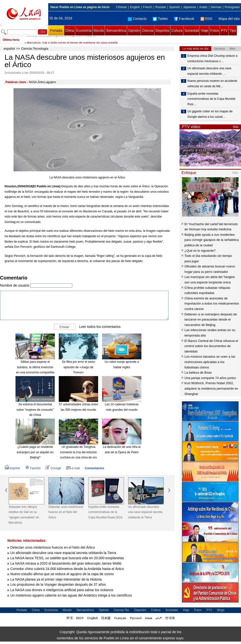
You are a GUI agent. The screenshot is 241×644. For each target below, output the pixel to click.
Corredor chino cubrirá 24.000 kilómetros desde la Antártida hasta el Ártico (68, 569)
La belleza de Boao (198, 373)
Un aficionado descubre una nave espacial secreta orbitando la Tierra (145, 512)
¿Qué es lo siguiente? (200, 251)
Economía (84, 30)
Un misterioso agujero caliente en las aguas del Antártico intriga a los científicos (71, 595)
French (147, 7)
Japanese (190, 7)
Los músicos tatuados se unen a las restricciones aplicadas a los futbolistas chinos (210, 362)
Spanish (174, 7)
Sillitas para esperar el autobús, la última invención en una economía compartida (35, 367)
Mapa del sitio (229, 19)
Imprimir (12, 468)
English (135, 7)
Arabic (203, 7)
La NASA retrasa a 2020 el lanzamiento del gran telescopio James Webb (66, 563)
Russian (161, 7)
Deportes (162, 30)
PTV (224, 30)
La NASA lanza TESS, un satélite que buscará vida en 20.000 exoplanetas (67, 558)
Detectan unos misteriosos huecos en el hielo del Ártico (66, 512)
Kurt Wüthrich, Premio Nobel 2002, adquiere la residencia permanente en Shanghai (211, 388)
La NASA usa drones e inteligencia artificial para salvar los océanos (62, 590)
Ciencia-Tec (122, 610)
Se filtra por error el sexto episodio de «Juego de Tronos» (79, 367)
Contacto (137, 19)
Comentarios (94, 468)
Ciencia (148, 30)
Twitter (160, 19)
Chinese (121, 7)
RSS (206, 19)
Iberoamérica (116, 30)
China (70, 30)
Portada (56, 30)
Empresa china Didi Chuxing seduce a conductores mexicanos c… (212, 59)
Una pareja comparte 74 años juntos (210, 378)
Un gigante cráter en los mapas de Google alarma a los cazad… (210, 114)
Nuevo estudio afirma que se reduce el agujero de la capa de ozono (62, 574)
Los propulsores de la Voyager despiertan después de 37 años (59, 585)
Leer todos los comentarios (100, 327)
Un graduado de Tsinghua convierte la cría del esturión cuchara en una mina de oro (78, 452)
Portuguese (232, 7)
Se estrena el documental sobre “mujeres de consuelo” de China (35, 410)
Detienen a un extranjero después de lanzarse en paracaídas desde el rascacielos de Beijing (211, 320)
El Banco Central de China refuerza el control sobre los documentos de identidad (211, 346)
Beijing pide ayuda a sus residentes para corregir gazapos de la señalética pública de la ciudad (211, 240)
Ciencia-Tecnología (35, 49)
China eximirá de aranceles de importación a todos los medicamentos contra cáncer (212, 304)
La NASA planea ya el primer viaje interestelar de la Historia (56, 579)
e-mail (73, 468)
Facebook (184, 19)
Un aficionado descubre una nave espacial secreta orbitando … (209, 71)
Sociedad (192, 30)
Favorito (33, 468)
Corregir (53, 468)
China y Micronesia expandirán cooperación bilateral (61, 40)
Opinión (134, 30)
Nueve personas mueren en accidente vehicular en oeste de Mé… (212, 84)
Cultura (177, 30)
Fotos (215, 30)
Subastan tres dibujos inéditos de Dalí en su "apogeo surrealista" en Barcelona (24, 515)
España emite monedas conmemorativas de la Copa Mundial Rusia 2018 (105, 512)
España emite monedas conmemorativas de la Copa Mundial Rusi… (211, 99)
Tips (233, 30)
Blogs (221, 610)
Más (236, 127)
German (216, 7)
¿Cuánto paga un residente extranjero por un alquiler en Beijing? (35, 452)
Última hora (11, 40)
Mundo (99, 30)
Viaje (204, 30)
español (9, 49)
